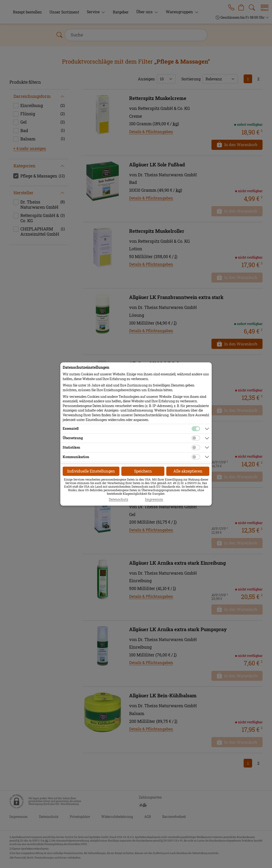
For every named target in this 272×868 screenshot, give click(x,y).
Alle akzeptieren (188, 471)
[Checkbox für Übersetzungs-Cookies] (196, 438)
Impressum (154, 499)
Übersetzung (73, 438)
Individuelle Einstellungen (91, 471)
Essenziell (71, 428)
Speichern (143, 471)
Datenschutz (118, 499)
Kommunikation (76, 457)
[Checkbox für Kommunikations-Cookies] (196, 457)
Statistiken (71, 447)
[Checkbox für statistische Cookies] (196, 447)
